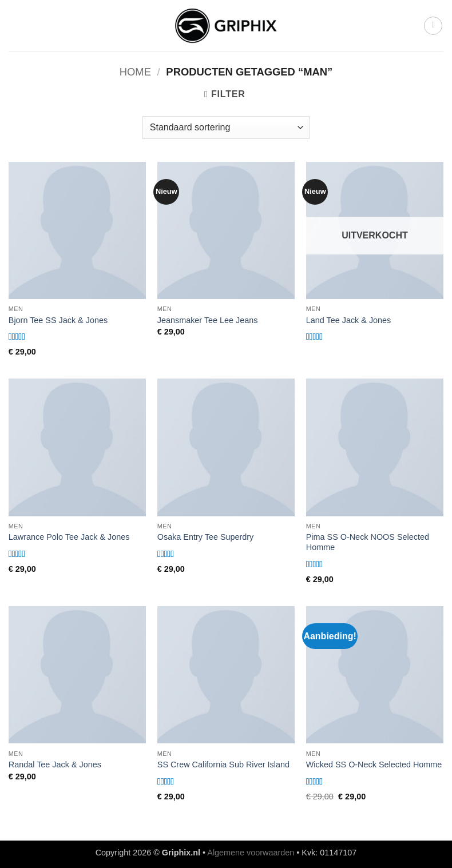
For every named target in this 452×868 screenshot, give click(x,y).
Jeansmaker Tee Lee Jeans (208, 320)
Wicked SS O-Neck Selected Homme (374, 765)
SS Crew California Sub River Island (223, 765)
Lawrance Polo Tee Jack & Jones (69, 537)
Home (135, 72)
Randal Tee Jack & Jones (55, 765)
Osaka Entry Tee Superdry (206, 537)
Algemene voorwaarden (251, 853)
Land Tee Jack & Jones (349, 320)
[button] (433, 26)
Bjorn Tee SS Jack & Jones (58, 320)
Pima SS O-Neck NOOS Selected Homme (368, 542)
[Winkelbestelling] (226, 128)
